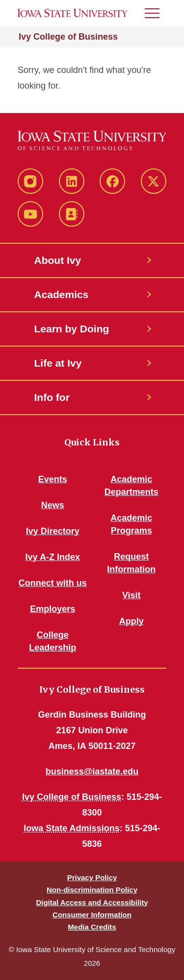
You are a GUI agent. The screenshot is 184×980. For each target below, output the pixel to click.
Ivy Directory (53, 531)
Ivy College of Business (68, 37)
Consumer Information (92, 915)
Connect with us (53, 583)
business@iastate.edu (92, 771)
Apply (131, 621)
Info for (52, 397)
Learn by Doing (72, 329)
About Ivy (58, 260)
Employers (53, 609)
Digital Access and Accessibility (92, 902)
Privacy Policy (92, 877)
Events (53, 479)
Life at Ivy (58, 363)
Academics (62, 294)
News (53, 505)
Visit (131, 595)
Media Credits (92, 927)
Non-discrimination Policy (92, 890)
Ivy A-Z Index (53, 557)
